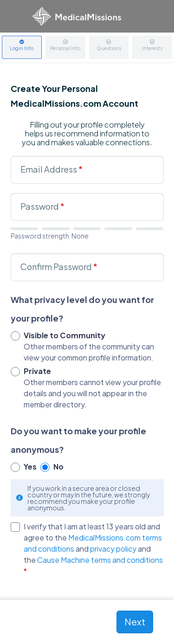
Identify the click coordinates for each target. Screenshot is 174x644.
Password (42, 206)
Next (135, 621)
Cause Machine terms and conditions (100, 560)
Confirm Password (59, 267)
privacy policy (113, 549)
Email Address (52, 169)
